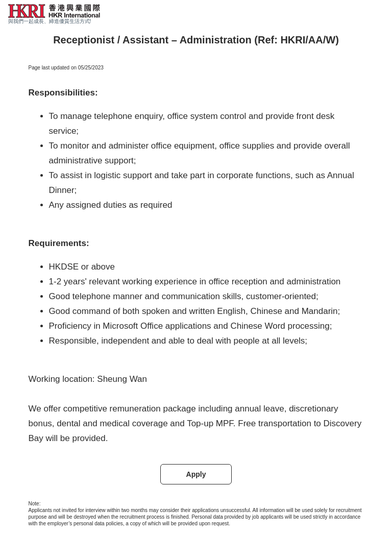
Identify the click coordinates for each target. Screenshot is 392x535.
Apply (196, 474)
